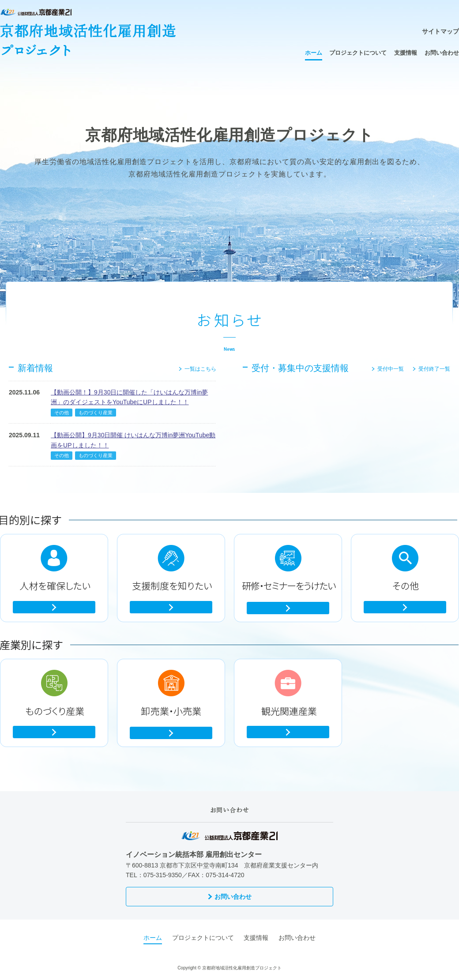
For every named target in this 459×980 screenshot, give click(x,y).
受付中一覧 (391, 369)
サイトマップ (440, 31)
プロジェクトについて (358, 53)
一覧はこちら (200, 369)
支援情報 (406, 53)
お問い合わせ (442, 53)
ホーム (314, 53)
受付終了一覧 (434, 369)
